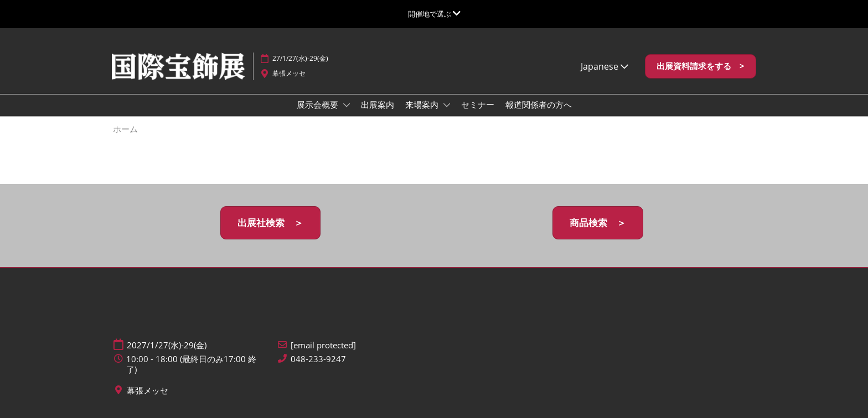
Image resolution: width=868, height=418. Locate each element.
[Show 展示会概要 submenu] (347, 105)
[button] (701, 66)
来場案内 (423, 104)
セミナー (478, 104)
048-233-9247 (318, 359)
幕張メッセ (289, 73)
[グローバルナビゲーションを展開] (434, 14)
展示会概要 (319, 104)
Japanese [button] (604, 66)
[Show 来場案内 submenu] (447, 105)
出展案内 (378, 104)
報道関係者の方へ (539, 104)
